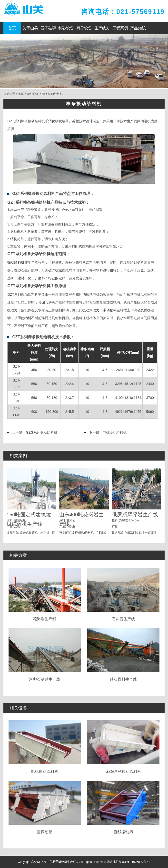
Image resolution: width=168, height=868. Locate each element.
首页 (12, 28)
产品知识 (138, 28)
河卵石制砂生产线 (45, 655)
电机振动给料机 (115, 432)
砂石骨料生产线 (123, 655)
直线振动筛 (123, 807)
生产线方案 (102, 30)
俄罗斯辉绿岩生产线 (135, 514)
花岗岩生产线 (45, 594)
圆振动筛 (45, 807)
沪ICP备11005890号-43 (135, 862)
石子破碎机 (48, 30)
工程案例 (120, 28)
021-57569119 (140, 12)
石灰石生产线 (123, 594)
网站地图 (113, 862)
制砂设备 (66, 28)
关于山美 (30, 28)
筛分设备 (84, 28)
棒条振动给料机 (52, 94)
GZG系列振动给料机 (41, 432)
